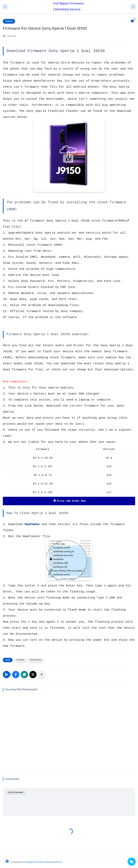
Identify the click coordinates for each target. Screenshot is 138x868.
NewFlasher (32, 524)
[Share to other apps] (42, 674)
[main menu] (5, 7)
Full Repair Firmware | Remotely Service (68, 7)
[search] (133, 7)
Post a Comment (16, 793)
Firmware (9, 21)
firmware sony (36, 660)
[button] (16, 674)
